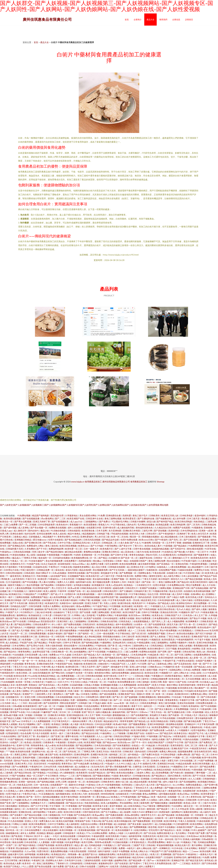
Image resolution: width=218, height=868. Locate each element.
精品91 (44, 640)
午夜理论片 (54, 567)
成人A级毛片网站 (172, 576)
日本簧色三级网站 (90, 694)
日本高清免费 (31, 655)
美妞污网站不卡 (44, 573)
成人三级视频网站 (78, 621)
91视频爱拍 (177, 767)
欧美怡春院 (128, 606)
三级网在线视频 (22, 597)
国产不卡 (207, 664)
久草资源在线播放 (69, 727)
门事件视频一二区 (203, 773)
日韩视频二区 (40, 715)
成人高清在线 (127, 552)
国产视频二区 (15, 640)
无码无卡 (194, 709)
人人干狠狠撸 (119, 733)
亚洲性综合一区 (46, 636)
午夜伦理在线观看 (78, 851)
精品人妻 (79, 845)
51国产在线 (181, 682)
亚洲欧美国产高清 (200, 636)
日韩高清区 (29, 573)
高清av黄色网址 (132, 815)
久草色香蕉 (63, 788)
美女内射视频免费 (54, 561)
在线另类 (115, 866)
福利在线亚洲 (44, 627)
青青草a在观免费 (103, 842)
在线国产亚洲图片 (204, 661)
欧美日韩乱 (93, 818)
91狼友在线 (66, 567)
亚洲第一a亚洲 (206, 531)
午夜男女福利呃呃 (138, 649)
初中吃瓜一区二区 (15, 830)
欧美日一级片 (7, 597)
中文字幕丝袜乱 (118, 525)
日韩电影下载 (103, 534)
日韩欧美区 (128, 751)
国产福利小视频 (36, 754)
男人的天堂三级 (102, 537)
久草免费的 (30, 549)
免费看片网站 (141, 576)
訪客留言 (189, 20)
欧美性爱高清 (168, 640)
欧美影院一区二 (142, 606)
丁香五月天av (209, 721)
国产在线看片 (17, 815)
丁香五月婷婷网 (41, 670)
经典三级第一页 (76, 691)
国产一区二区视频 (28, 525)
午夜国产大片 (12, 612)
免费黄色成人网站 (199, 694)
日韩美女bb (88, 670)
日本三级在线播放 (9, 806)
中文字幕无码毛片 (61, 721)
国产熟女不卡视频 (198, 618)
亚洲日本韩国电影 (156, 724)
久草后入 (100, 761)
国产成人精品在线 (108, 661)
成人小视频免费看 (176, 621)
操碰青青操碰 (125, 857)
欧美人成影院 (50, 591)
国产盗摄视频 (131, 697)
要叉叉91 (4, 770)
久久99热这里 (182, 809)
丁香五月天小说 (20, 667)
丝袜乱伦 (131, 643)
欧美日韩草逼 (171, 821)
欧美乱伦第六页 (183, 845)
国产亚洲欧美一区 (70, 800)
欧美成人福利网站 (56, 761)
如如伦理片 (148, 824)
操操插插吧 (128, 640)
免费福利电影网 (56, 549)
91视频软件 (184, 612)
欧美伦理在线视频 (66, 745)
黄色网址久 (59, 694)
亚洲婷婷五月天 (18, 564)
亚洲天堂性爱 (159, 597)
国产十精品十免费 (176, 597)
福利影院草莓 (135, 836)
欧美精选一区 (109, 655)
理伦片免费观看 (194, 585)
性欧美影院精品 (92, 803)
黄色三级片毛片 (140, 515)
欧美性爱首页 (130, 518)
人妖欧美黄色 (64, 649)
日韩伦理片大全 (143, 727)
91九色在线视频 (16, 821)
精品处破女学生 (111, 721)
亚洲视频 (145, 779)
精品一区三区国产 (36, 776)
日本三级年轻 (143, 679)
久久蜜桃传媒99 (164, 757)
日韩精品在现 (131, 818)
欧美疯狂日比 (16, 594)
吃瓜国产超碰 (89, 809)
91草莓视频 (72, 806)
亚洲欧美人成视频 (9, 724)
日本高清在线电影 (103, 745)
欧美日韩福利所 (166, 658)
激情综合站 (210, 809)
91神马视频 (136, 794)
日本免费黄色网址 (161, 618)
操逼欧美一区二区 (77, 782)
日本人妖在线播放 (190, 576)
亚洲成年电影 (111, 791)
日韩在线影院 (74, 531)
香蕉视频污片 (76, 525)
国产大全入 (135, 543)
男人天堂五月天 (59, 588)
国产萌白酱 (180, 552)
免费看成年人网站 (35, 546)
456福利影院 (54, 764)
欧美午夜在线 (110, 676)
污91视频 (75, 739)
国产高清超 (212, 833)
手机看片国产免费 (196, 833)
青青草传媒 (165, 594)
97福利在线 (101, 646)
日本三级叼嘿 (37, 649)
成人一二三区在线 (137, 630)
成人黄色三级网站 (21, 691)
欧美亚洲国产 (145, 685)
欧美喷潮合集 (88, 531)
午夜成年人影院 (55, 812)
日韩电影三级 (106, 700)
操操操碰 (41, 555)
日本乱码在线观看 (110, 691)
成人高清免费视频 (160, 773)
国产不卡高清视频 (97, 652)
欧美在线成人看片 (154, 546)
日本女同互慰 (68, 579)
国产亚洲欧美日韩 (33, 543)
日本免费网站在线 (176, 585)
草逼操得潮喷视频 (165, 845)
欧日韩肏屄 (164, 579)
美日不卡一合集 (42, 836)
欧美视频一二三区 (31, 640)
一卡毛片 (55, 836)
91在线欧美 (6, 655)
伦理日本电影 (159, 585)
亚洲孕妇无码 (180, 857)
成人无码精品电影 (93, 845)
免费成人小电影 (116, 833)
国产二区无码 (194, 525)
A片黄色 (190, 552)
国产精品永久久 (164, 785)
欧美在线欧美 (56, 670)
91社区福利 (51, 649)
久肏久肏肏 (124, 543)
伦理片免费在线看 (129, 540)
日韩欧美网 (191, 800)
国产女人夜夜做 (158, 636)
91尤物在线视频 (120, 842)
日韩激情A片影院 (64, 585)
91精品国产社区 (118, 664)
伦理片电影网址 (199, 730)
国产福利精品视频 (90, 643)
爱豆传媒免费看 (75, 640)
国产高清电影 (85, 679)
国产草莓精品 (40, 773)
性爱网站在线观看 (148, 652)
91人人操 (46, 739)
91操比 (124, 836)
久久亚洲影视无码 (168, 555)
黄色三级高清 (118, 670)
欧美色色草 (155, 552)
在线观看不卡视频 (95, 727)
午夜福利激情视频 (21, 857)
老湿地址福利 (68, 606)
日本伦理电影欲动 (189, 531)
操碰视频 (187, 543)
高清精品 (41, 833)
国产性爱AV (135, 863)
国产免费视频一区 (128, 573)
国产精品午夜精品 (27, 845)
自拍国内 (188, 591)
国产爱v (109, 767)
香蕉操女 (33, 685)
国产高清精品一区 (166, 564)
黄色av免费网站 (84, 606)
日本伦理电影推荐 (47, 525)
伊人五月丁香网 (93, 715)
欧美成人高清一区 (192, 803)
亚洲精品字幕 (178, 860)
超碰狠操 (39, 609)
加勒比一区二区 (142, 761)
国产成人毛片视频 (21, 630)
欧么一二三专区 (20, 703)
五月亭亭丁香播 (174, 543)
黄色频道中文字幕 (110, 573)
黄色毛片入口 (178, 579)
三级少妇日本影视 (43, 612)
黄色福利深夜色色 (145, 528)
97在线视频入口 (20, 591)
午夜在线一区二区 (98, 682)
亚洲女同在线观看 (186, 703)
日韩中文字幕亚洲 (72, 643)
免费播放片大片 (39, 803)
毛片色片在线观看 (41, 733)
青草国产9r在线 (18, 712)
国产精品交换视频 (194, 579)
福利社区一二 (150, 706)
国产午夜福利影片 (167, 534)
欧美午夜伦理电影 (70, 797)
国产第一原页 (160, 691)
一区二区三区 (26, 827)
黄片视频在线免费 (101, 582)
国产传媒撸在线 (164, 518)
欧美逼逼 (110, 827)
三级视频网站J (91, 522)
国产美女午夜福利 (74, 761)
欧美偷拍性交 (35, 615)
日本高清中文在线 (73, 860)
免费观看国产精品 (40, 597)
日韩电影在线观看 (117, 567)
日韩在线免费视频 (45, 697)
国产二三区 (60, 518)
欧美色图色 (203, 791)
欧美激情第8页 (30, 706)
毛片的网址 (181, 833)
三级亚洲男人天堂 (43, 694)
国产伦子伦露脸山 (110, 812)
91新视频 (168, 546)
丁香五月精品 (173, 636)
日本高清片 (77, 655)
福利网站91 (177, 812)
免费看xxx (54, 655)
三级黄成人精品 (20, 537)
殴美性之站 (135, 579)
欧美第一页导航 (24, 682)
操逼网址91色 (39, 751)
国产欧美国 (17, 836)
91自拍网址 (177, 806)
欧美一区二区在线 (120, 537)
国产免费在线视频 (73, 624)
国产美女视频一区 (39, 528)
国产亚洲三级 (58, 736)
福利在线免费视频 (121, 673)
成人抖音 (151, 785)
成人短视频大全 (82, 767)
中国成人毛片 (191, 715)
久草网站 (76, 615)
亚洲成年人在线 (75, 742)
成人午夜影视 (58, 667)
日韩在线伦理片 (111, 591)
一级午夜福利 (141, 640)
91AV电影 (107, 715)
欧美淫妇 (6, 836)
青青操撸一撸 (75, 854)
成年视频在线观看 (168, 794)
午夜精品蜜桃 (143, 643)
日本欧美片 (202, 624)
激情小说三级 (122, 782)
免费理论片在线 (202, 570)
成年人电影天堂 (171, 782)
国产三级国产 (103, 667)
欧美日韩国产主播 (132, 612)
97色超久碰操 (100, 703)
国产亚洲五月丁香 (27, 736)
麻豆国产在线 (52, 754)
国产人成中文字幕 (123, 549)
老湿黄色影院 (64, 564)
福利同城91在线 (84, 582)
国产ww (16, 721)
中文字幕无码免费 (117, 600)
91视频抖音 (169, 667)
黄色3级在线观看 (195, 549)
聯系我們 (163, 20)
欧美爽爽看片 (192, 621)
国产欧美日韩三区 (53, 609)
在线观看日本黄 (94, 528)
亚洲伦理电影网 (82, 754)
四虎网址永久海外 (55, 860)
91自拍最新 (18, 655)
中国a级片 (110, 764)
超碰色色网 (118, 588)
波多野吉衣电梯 (22, 709)
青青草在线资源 (80, 658)
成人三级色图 (7, 773)
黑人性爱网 (63, 685)
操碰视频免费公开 (128, 597)
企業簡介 (138, 20)
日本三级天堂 (194, 518)
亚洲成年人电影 (159, 761)
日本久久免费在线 (48, 839)
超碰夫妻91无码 (16, 854)
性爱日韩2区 (43, 851)
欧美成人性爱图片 (93, 709)
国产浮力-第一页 (187, 624)
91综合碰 (177, 697)
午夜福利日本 (36, 767)
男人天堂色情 (96, 721)
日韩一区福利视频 (195, 712)
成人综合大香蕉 (99, 567)
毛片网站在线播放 (146, 525)
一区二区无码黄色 (202, 806)
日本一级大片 (7, 588)
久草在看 (109, 739)
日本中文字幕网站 (56, 824)
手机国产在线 (26, 643)
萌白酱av (97, 561)
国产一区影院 (44, 724)
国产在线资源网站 (65, 779)
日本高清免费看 (32, 770)
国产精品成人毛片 (93, 655)
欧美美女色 (158, 615)
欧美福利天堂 (52, 603)
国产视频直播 (204, 537)
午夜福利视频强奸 (123, 739)
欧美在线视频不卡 (124, 830)
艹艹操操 (10, 751)
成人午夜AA (125, 646)
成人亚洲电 (24, 528)
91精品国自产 (30, 594)
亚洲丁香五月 (88, 712)
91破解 (18, 800)
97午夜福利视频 (129, 797)
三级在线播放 (43, 757)
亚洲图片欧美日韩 (99, 754)
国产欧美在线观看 (43, 866)
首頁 (127, 20)
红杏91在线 (204, 800)
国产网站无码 (58, 673)
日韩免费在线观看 (205, 703)
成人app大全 (76, 522)
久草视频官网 (27, 609)
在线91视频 (107, 860)
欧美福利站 (194, 706)
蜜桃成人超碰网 (54, 833)
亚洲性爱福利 (87, 537)
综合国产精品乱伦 (97, 773)
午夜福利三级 (38, 860)
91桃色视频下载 (86, 630)
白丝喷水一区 (141, 624)
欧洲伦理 (42, 579)
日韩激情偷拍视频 (91, 597)
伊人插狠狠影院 (68, 773)
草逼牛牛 (163, 670)
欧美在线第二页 (177, 679)
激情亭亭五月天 (149, 815)
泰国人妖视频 (186, 646)
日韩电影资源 (121, 594)
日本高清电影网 (139, 655)
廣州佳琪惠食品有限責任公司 (47, 19)
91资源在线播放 (18, 555)
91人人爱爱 (28, 866)
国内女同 (132, 525)
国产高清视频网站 (188, 782)
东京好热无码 (98, 767)
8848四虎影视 (108, 794)
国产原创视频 (160, 531)
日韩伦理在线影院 (14, 573)
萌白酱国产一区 (202, 688)
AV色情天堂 (38, 682)
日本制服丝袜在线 (142, 776)
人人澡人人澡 (100, 679)
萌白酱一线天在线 (58, 640)
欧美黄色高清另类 (200, 558)
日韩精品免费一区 (45, 570)
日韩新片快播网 (138, 522)
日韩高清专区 (89, 624)
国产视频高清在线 (114, 658)
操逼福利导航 (119, 712)
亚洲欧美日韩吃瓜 (111, 552)
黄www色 (200, 827)
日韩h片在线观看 (88, 866)
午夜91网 (46, 667)
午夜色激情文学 (85, 609)
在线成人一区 (138, 745)
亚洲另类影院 (177, 745)
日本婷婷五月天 (144, 585)
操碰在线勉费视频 (131, 779)
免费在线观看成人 (195, 785)
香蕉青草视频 (106, 824)
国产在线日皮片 (159, 791)
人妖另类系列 (18, 579)
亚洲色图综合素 (114, 515)
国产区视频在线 (84, 776)
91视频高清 (155, 640)
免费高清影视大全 (166, 833)
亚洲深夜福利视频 (87, 830)
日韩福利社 (44, 848)
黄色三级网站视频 (113, 518)
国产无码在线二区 (72, 751)
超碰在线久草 (134, 757)
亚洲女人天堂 (31, 821)
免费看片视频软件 (179, 643)
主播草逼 (137, 767)
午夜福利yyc (6, 552)
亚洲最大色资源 (30, 779)
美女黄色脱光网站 (169, 627)
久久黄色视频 (205, 561)
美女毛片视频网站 (27, 724)
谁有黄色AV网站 (103, 673)
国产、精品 (146, 748)
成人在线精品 (12, 643)
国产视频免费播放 (138, 724)
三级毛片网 (147, 531)
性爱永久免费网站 (52, 606)
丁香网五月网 (88, 751)
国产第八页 (118, 697)
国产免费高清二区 (208, 742)
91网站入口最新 (20, 824)
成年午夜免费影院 (124, 624)
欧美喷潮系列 (66, 754)
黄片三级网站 (67, 827)
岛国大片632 (138, 812)
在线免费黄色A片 (127, 770)
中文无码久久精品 (79, 682)
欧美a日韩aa (184, 794)
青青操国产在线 (83, 821)
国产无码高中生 (178, 549)
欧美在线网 (206, 851)
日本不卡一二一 (126, 676)
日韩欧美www (202, 630)
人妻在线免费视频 (178, 567)
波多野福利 (86, 788)
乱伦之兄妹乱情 (49, 564)
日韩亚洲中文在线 (95, 518)
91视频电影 (30, 627)
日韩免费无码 (92, 697)
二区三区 (80, 676)
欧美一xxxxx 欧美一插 (118, 703)
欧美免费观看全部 (126, 682)
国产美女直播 (135, 824)
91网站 (106, 649)
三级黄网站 (205, 739)
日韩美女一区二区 (163, 558)
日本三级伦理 (128, 636)
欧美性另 (77, 809)
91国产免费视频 (206, 761)
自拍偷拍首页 (123, 794)
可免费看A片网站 (105, 615)
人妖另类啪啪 (125, 791)
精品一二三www (191, 851)
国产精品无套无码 (194, 860)
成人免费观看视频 (66, 676)
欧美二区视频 (26, 715)
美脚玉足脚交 (21, 754)
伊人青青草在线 (194, 797)
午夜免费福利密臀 (188, 627)
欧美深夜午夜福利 (69, 600)
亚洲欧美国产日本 (180, 748)
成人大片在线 (209, 585)
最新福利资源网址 (112, 779)
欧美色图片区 (107, 549)
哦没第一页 (135, 537)
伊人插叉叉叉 (122, 839)
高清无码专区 (40, 764)
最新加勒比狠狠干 (137, 570)
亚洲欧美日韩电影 (13, 600)
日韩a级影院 (208, 839)
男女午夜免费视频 (168, 630)
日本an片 (171, 633)
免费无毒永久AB (47, 821)
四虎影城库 (165, 812)
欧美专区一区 (29, 863)
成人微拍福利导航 (126, 528)
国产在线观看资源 (157, 624)
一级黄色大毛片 (206, 854)
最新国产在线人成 (136, 627)
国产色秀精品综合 (132, 658)
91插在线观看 (204, 821)
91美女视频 (90, 839)
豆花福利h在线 (40, 567)
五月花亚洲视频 (193, 679)
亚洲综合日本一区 (78, 848)
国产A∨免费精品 (145, 770)
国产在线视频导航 (140, 715)
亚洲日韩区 (116, 612)
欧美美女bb (34, 667)
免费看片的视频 (127, 618)
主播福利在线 (196, 727)
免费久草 (188, 676)
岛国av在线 (18, 543)
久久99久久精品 (124, 764)
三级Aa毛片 (140, 785)
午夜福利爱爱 (98, 836)
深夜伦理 (104, 818)
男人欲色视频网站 (78, 652)
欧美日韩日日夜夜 (73, 812)
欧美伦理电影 (207, 836)
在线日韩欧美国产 (156, 742)
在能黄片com (152, 733)
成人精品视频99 (196, 567)
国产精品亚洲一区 (106, 830)
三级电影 (213, 564)
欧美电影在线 (182, 658)
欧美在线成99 (204, 627)
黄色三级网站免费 (157, 561)
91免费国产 (44, 594)
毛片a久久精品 (183, 609)
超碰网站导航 (121, 860)
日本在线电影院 (110, 618)
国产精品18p (166, 736)
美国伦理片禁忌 (36, 603)
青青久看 (204, 745)
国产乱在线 (108, 821)
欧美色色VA (62, 525)
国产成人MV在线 (138, 688)
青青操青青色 (172, 700)
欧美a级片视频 (11, 715)
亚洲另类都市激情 (187, 685)
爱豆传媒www (40, 540)
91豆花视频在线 (47, 794)
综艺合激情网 (112, 564)
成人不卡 (137, 764)
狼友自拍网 (18, 842)
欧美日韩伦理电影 (184, 522)
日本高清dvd (193, 836)
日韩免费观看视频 (37, 633)
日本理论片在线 (11, 570)
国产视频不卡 (70, 633)
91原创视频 (18, 664)
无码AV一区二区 (8, 785)
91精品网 (94, 700)
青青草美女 (67, 764)
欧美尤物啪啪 (70, 609)
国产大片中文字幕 (33, 679)
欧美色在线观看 (68, 836)
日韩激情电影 (209, 779)
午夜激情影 (61, 742)
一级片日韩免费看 (105, 594)
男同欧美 (6, 579)
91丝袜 (162, 706)
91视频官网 (67, 555)
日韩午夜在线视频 (142, 549)
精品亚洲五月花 (149, 600)
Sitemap (161, 482)
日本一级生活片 (191, 767)
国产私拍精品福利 (73, 540)
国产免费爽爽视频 (138, 827)
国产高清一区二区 (130, 558)
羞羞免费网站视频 (59, 851)
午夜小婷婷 (55, 800)
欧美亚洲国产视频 (93, 742)
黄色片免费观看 (143, 618)
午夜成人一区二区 (19, 561)
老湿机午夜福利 (55, 633)
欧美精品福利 (93, 782)
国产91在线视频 (209, 706)
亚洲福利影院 (171, 646)
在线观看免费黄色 (202, 655)
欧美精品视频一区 (185, 815)
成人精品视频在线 (169, 537)
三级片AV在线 (142, 552)
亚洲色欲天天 (29, 576)
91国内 (184, 706)
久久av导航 (30, 851)
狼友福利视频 (100, 609)
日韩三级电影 (143, 682)
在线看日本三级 (174, 573)
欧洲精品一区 (65, 809)
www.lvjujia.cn (78, 482)
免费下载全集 (131, 609)
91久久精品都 (33, 712)
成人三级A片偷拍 (185, 600)
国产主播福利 (126, 591)
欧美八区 (213, 618)
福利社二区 (20, 809)
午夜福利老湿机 (32, 739)
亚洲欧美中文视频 (74, 706)
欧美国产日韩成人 (12, 866)
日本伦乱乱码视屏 (103, 724)
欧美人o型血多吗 (115, 585)
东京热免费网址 (87, 646)
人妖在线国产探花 (58, 576)
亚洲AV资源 (13, 636)
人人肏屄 (132, 664)
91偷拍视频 (171, 688)
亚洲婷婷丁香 (184, 534)
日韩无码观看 (35, 606)
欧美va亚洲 (73, 588)
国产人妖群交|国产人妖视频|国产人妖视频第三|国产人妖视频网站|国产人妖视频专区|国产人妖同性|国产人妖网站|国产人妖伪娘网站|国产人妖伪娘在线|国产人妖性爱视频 (80, 505)
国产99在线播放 (30, 582)
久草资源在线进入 (138, 842)
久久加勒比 (59, 661)
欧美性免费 (22, 685)
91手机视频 (104, 555)
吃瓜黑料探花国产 (42, 588)
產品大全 (150, 20)
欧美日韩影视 (143, 636)
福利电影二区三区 (118, 754)
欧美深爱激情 (90, 525)
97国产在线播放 (18, 776)
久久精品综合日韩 (163, 528)
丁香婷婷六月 (62, 863)
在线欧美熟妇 (178, 800)
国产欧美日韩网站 (48, 809)
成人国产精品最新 (166, 815)
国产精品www (110, 742)
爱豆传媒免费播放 (68, 630)
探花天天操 (173, 624)
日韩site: (144, 712)
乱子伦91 (84, 757)
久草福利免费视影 (105, 839)
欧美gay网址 (99, 815)
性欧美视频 (42, 576)
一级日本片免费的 (19, 818)
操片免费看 (58, 866)
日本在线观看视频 (64, 697)
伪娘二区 (200, 573)
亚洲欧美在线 (25, 812)
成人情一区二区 (54, 751)
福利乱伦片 (11, 730)
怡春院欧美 (152, 570)
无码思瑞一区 (158, 543)
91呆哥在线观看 (90, 661)
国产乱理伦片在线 (35, 646)
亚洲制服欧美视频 (109, 685)
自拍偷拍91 (59, 612)
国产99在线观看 (22, 727)
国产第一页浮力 (34, 797)
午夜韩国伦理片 (8, 673)
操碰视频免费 (110, 709)
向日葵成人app (207, 682)
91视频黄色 (197, 528)
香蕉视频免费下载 (123, 767)
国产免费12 (105, 522)
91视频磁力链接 (84, 579)
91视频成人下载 (189, 842)
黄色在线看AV (71, 646)
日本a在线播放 (59, 573)
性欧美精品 (199, 522)
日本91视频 (100, 748)
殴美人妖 (201, 652)
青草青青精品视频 (62, 618)
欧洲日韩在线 (125, 603)
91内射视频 (53, 818)
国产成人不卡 (57, 594)
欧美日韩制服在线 (123, 821)
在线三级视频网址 (160, 643)
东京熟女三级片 (49, 788)
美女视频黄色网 (100, 570)
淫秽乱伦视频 (176, 721)
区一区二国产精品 (99, 558)
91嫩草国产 (47, 712)
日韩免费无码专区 (185, 718)
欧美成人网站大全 (140, 851)
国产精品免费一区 (137, 860)
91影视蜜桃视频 (113, 785)
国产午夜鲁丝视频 (31, 658)
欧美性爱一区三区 (74, 549)
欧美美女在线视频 (55, 791)
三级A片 (82, 818)
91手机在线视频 (168, 718)
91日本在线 (177, 848)
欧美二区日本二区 (62, 712)
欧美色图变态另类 (192, 788)
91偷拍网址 (106, 733)
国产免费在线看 (157, 730)
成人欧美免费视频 (58, 597)
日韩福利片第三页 (143, 591)
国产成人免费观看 (118, 630)
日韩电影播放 (58, 627)
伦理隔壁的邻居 (185, 555)
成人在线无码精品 (133, 806)
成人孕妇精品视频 (93, 636)
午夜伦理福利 (29, 718)
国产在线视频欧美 (60, 522)
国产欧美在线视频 (32, 688)
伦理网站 (195, 794)
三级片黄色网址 (73, 733)
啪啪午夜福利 (209, 670)
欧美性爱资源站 (140, 700)
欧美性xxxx (84, 546)
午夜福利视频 (121, 615)
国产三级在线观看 (142, 791)
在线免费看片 (71, 561)
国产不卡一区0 (139, 742)
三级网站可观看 (110, 848)
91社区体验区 (72, 757)
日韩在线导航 (189, 652)
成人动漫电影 (120, 824)
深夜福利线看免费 (130, 748)
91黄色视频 (197, 770)
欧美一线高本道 (159, 797)
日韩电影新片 (70, 833)
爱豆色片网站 (114, 679)
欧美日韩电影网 (178, 525)
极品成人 (17, 558)
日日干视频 (171, 649)
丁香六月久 (138, 546)
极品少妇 (45, 531)
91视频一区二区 (181, 757)
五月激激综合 (163, 767)
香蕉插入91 (104, 525)
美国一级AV (168, 682)
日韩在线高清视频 (22, 552)
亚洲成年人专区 (119, 582)
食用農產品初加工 (93, 482)
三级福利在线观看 (92, 860)
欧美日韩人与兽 (80, 794)
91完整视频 (115, 606)
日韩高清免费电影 (149, 703)
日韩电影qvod (148, 757)
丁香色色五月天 (141, 788)
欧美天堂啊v (88, 842)
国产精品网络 (48, 585)
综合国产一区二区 (19, 633)
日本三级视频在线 (52, 815)
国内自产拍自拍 (22, 761)
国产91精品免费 (82, 764)
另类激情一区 (201, 815)
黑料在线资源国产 (69, 703)
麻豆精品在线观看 (74, 552)
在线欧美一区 (161, 818)
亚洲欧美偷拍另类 (45, 664)
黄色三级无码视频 (167, 703)
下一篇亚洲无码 (14, 576)
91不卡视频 (67, 815)
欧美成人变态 (45, 661)
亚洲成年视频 (29, 757)
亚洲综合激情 (17, 534)
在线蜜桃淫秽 (189, 791)
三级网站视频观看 (56, 803)
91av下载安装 (149, 806)
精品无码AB (138, 857)
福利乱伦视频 (159, 739)
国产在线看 (85, 612)
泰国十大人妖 (173, 842)
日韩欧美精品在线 (89, 588)
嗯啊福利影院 (164, 806)
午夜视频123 (158, 676)
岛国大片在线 (114, 748)
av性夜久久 (172, 730)
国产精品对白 (10, 652)
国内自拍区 (140, 751)
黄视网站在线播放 (92, 552)
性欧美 (192, 643)
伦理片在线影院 (56, 540)
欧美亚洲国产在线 (76, 518)
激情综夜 (151, 809)
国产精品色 (16, 694)
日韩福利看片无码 (15, 549)
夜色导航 (152, 827)
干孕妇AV (28, 836)
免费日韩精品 (173, 706)
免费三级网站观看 (101, 612)
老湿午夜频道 (116, 806)
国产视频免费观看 (142, 821)
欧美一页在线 (133, 600)
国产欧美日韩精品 (37, 818)
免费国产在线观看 (182, 528)
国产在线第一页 (75, 839)
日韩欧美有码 (108, 782)
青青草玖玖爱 (204, 685)
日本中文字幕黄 (156, 700)
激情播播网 (128, 761)
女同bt (82, 727)
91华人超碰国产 (199, 830)
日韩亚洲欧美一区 (60, 652)
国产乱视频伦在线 (176, 712)
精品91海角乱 (74, 534)
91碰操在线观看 (185, 570)
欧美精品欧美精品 (106, 624)
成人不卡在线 (11, 827)
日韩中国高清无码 (91, 812)
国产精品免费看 (207, 767)
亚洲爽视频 (166, 854)
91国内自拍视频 (191, 739)
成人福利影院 (73, 824)
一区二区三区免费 (54, 748)
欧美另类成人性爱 (194, 597)
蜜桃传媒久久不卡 (181, 558)
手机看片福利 (55, 643)
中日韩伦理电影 (168, 754)
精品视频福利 (89, 534)
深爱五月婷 (173, 761)
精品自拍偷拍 (91, 688)
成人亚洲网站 (208, 594)
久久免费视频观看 (128, 685)
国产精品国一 (209, 797)
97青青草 (10, 848)
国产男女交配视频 (23, 522)
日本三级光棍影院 (188, 537)
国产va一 (152, 860)
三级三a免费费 (11, 525)
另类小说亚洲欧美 (121, 706)
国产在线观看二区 (106, 809)
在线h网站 (196, 594)
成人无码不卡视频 (181, 594)
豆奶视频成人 (35, 537)
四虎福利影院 (85, 561)
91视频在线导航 (160, 591)
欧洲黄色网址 (44, 854)
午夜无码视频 (25, 567)
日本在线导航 (31, 842)
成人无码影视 (89, 615)
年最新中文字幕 (187, 700)
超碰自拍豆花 (137, 673)
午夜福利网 (206, 709)
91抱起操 (150, 745)
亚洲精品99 (190, 724)
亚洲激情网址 (52, 727)
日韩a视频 (17, 706)
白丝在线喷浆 (200, 676)
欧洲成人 (115, 797)
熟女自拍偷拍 (174, 561)
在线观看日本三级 (29, 636)
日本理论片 (27, 721)
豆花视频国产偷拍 (76, 576)
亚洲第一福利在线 (27, 782)
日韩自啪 (151, 845)
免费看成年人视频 (60, 739)
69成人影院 (196, 673)
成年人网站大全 (182, 673)
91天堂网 (142, 664)
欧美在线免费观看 (128, 564)
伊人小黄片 (57, 624)
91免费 (101, 515)
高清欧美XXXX (182, 694)
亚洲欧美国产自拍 (136, 733)
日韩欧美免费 (133, 670)
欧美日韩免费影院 (38, 824)
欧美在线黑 (94, 794)
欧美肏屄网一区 (88, 797)
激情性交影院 (156, 576)
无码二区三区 (191, 745)
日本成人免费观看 (192, 670)
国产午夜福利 (161, 540)
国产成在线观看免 (108, 694)
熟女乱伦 (204, 715)
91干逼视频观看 (88, 736)
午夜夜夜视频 (53, 555)
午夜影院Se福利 (79, 770)
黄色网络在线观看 (175, 724)
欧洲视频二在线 (99, 600)
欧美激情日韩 (90, 664)
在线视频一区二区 (176, 797)
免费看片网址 (116, 788)
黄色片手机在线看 (21, 700)
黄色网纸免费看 (79, 649)
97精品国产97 (156, 851)
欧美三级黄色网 (142, 803)
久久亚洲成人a (11, 791)
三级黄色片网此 (96, 658)
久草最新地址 (72, 515)
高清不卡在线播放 (167, 827)
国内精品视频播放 (51, 797)
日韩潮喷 (46, 700)
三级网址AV (103, 866)
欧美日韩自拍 (87, 724)
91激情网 (146, 543)
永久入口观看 (195, 779)
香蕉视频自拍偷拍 (112, 636)
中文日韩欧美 (52, 776)
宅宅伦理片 (154, 830)
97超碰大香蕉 (139, 736)
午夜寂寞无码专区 (199, 748)
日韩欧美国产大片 (173, 615)
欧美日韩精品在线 (160, 721)
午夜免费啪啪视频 (74, 636)
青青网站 (147, 615)
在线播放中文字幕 (196, 736)
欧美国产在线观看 (93, 618)
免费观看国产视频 (157, 633)
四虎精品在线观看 (129, 866)
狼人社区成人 (143, 854)
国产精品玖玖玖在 (75, 803)
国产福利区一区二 (87, 633)
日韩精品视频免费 (159, 679)
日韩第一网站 (38, 727)
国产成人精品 (122, 827)
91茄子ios (75, 788)
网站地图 (164, 505)
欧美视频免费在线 (80, 558)
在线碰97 (70, 673)
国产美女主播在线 (164, 709)
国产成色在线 (124, 845)
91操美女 (112, 682)
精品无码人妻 (95, 649)
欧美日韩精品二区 (52, 679)
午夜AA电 (96, 821)
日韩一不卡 (6, 700)
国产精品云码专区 (17, 748)
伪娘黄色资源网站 (82, 567)
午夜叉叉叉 (31, 579)
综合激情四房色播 (176, 606)
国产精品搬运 (41, 643)
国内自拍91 (34, 531)
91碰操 (61, 706)
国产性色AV (179, 854)
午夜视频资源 (7, 709)
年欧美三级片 (134, 582)
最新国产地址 (12, 618)
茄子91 (178, 839)
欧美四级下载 (155, 782)
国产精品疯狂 (181, 546)
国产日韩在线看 (191, 540)
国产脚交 (111, 773)
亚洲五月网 (156, 682)
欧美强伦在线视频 (43, 730)
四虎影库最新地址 (174, 676)
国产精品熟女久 (159, 776)
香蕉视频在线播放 (151, 537)
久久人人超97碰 (104, 736)
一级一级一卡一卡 (29, 661)
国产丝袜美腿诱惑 (122, 745)
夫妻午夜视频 (57, 842)
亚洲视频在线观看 (23, 670)
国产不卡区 (42, 549)
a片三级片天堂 (108, 576)
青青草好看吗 (64, 537)
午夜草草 (62, 591)
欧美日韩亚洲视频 (68, 546)
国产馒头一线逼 (137, 839)
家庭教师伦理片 (106, 863)
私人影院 (31, 555)
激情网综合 (22, 615)
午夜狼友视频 (208, 612)
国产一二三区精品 (182, 863)
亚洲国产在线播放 (148, 588)
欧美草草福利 (130, 718)
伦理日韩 (187, 776)
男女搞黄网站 (126, 803)
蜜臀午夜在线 (72, 736)
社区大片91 (64, 682)
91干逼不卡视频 (203, 640)
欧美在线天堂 (93, 576)
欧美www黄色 (49, 688)
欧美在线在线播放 (186, 633)
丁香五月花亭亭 (88, 667)
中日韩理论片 (27, 612)
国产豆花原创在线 (183, 664)
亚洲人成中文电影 (138, 667)
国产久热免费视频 (32, 600)
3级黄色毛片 (103, 640)
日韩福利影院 (76, 863)
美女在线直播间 (51, 830)
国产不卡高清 (199, 776)
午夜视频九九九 (158, 606)
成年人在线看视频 (76, 528)
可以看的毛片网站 (120, 522)
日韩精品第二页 (109, 543)
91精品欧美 (153, 655)
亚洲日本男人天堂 (24, 764)
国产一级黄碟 (175, 652)
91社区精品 (53, 773)
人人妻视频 (44, 842)
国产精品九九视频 (12, 718)
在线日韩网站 (141, 830)
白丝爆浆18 (114, 558)
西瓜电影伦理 (57, 515)
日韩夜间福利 (91, 863)
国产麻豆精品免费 (193, 721)
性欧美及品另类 (25, 785)
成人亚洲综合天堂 (135, 567)
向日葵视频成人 (186, 630)
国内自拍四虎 (145, 597)
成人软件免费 (179, 518)
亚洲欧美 (79, 779)
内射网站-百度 (199, 649)
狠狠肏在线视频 (92, 691)
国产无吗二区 (176, 540)
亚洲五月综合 (103, 751)
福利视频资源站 (63, 794)
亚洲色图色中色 (8, 745)
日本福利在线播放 (62, 558)
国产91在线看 (20, 621)
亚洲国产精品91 (109, 857)
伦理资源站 (109, 561)
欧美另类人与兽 (137, 534)
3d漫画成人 (162, 567)
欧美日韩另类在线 (182, 770)
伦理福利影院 (12, 733)
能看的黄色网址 (191, 812)
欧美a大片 (27, 800)
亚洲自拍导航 (182, 564)
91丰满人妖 (71, 627)
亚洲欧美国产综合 (127, 694)
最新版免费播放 (113, 761)
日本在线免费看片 (33, 830)
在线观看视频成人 (142, 621)
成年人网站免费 (27, 791)
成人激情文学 (20, 531)
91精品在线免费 (184, 764)
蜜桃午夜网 (106, 697)
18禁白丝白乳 (87, 800)
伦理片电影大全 (14, 794)
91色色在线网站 (92, 706)
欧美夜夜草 (82, 773)
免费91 (34, 848)
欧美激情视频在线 (118, 757)
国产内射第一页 (176, 715)
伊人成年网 (69, 748)
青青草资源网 (127, 721)
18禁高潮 (60, 636)
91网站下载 (85, 600)
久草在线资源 (163, 745)
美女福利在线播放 (101, 579)
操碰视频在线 (12, 833)
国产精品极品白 (146, 818)
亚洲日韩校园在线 (75, 715)
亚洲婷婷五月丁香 (201, 543)
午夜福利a (152, 603)
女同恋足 (101, 718)
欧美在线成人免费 (12, 863)
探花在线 (60, 570)
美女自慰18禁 (36, 703)
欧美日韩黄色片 (11, 609)
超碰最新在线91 (103, 800)
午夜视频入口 (110, 845)
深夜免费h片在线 (47, 779)
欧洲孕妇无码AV (185, 603)
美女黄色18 (77, 688)
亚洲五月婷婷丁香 (42, 522)
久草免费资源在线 (163, 863)
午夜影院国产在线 (64, 664)
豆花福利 (168, 857)
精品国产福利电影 (41, 515)
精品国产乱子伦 (196, 733)
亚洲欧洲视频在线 (148, 697)
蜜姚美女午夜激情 (178, 779)
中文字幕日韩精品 (138, 594)
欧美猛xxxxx (90, 640)
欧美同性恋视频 (104, 627)
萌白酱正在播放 (209, 518)
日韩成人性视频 (92, 685)
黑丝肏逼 (211, 652)
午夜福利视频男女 (87, 627)
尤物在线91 (104, 664)
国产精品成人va (104, 730)
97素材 (84, 739)
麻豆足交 (188, 806)
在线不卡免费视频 (35, 748)
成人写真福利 (64, 658)
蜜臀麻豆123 (152, 812)
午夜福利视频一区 (191, 697)
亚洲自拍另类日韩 (169, 612)
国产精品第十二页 (166, 809)
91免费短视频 (24, 515)
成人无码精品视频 (163, 824)
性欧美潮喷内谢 (66, 767)
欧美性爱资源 (208, 794)
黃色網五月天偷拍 (158, 715)
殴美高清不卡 (139, 603)
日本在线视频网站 (40, 709)
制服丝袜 (78, 664)
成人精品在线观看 (139, 782)
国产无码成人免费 (137, 800)
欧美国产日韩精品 (56, 857)
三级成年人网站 (143, 773)
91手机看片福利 (189, 561)
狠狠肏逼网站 (164, 697)
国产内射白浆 (177, 773)
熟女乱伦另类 (176, 591)
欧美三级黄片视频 (149, 670)
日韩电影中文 (7, 800)
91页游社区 (42, 718)
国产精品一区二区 (201, 754)
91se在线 (33, 676)
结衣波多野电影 (73, 842)
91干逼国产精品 (100, 606)
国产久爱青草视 (174, 739)
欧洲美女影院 (120, 627)
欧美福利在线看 (23, 751)
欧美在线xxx (6, 621)
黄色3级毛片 (153, 630)
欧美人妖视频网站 (110, 803)
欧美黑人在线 (17, 770)
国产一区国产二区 (9, 845)
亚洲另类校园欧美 (58, 691)
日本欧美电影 (187, 515)
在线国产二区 (17, 742)
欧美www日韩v (146, 540)
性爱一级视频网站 (79, 700)
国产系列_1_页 (159, 621)
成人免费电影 (157, 788)
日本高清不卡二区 (15, 679)
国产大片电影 (97, 546)
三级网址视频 (165, 588)
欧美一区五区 (139, 809)
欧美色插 (205, 540)
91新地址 (91, 785)
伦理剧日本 (71, 594)
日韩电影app (34, 621)
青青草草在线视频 (77, 573)
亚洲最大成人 (45, 618)
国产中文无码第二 (118, 570)
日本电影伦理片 (25, 730)
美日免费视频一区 (202, 603)
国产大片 (195, 612)
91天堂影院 (189, 573)
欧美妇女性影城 (127, 727)
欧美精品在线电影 (163, 770)
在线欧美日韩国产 (185, 827)
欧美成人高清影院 (33, 742)
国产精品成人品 (142, 721)
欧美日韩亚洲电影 (140, 730)
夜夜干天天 (137, 706)
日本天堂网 (102, 531)
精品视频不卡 (50, 537)
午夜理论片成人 (30, 794)
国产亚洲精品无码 (17, 546)
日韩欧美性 (155, 515)
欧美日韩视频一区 (68, 830)
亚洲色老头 (24, 806)
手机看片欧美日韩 (125, 576)
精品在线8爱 (85, 570)
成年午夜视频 (176, 818)
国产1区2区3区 (139, 633)
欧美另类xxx (135, 615)
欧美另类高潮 (113, 836)
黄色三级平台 (37, 630)
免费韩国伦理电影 (121, 730)
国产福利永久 (17, 627)
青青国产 (203, 848)
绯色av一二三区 (68, 776)
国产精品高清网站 (23, 624)
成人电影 (75, 724)
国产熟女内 (116, 640)
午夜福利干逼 (169, 661)
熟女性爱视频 (33, 585)
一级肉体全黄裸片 (79, 721)
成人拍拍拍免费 (94, 591)
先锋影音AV (66, 603)
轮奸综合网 (30, 534)
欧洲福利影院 (88, 730)
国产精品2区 (183, 582)
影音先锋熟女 (155, 661)
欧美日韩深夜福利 (180, 618)
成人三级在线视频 (12, 788)
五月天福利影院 (14, 582)
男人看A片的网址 (48, 582)
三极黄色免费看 (92, 857)
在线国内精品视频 (161, 549)
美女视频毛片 (43, 736)
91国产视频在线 (16, 739)
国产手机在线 (50, 543)
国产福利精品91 (70, 679)
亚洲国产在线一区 (77, 591)
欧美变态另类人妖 (170, 515)
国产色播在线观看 (115, 815)
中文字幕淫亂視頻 (19, 839)
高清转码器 (174, 531)
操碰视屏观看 (176, 803)
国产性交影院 (93, 573)
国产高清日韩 (191, 742)
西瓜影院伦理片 (48, 621)
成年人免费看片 (146, 866)
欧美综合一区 (7, 522)
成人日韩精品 (211, 733)
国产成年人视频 (199, 609)
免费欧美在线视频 (58, 528)
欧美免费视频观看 (109, 770)
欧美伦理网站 (197, 824)
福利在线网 (78, 603)
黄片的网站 (197, 845)
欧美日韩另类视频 (201, 764)
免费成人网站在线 (168, 751)
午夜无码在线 (64, 688)
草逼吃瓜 (128, 788)
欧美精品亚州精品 (47, 676)
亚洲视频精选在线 (161, 748)
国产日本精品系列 (83, 815)
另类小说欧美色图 (54, 646)
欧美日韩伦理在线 (166, 609)
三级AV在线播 (127, 691)
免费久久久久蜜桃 (66, 582)
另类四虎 (92, 851)
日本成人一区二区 (119, 649)
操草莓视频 (30, 854)
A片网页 (142, 718)
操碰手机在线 (146, 558)
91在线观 (8, 676)
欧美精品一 (130, 585)
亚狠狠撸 (208, 528)
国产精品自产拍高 (209, 576)
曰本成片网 (193, 682)
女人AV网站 (179, 785)
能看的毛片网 (149, 764)
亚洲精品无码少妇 (82, 543)
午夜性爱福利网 (123, 809)
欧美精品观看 (163, 525)
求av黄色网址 (47, 518)
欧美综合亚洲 (151, 673)
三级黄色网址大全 (140, 646)
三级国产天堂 (139, 845)
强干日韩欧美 (74, 730)
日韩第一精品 (122, 561)
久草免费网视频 (181, 709)
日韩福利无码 (15, 658)
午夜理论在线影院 (186, 661)
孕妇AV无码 (152, 555)
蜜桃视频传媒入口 (121, 715)
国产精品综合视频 (33, 815)
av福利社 (40, 791)
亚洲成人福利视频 (192, 839)
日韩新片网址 (153, 627)
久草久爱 (48, 615)
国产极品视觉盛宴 (12, 779)
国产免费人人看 (116, 609)
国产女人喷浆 (75, 597)
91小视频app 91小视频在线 (90, 791)
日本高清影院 (149, 767)
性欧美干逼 (104, 688)
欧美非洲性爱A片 (156, 649)
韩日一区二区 (167, 655)
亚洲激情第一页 (89, 555)
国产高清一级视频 (42, 827)
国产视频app (144, 797)
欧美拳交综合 (181, 733)
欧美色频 (62, 839)
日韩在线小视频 (142, 676)
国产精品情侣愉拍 (55, 552)
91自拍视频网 (8, 682)
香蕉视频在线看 (201, 646)
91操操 (115, 776)
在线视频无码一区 (15, 697)
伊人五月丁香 (201, 615)
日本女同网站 (19, 646)
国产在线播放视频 (68, 818)
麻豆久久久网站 (210, 679)
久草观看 (76, 712)
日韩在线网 (153, 751)
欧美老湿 (186, 636)
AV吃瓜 (75, 537)
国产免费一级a (73, 694)
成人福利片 (205, 812)
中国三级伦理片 (28, 570)
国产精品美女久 (168, 830)
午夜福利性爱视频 (199, 564)
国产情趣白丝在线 (173, 788)
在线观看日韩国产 (138, 561)
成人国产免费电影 (73, 670)
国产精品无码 (166, 733)
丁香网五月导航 (30, 558)
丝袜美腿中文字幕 (50, 600)
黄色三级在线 (52, 546)
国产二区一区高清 (122, 700)
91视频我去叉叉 (115, 652)
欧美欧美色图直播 (29, 618)
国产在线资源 (122, 863)
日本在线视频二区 (188, 761)
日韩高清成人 (126, 621)
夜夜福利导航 (175, 791)
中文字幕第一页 (57, 806)
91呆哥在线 (210, 549)
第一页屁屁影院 (150, 658)
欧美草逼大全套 (101, 806)
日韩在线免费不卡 (42, 624)
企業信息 (176, 20)
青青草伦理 (106, 706)
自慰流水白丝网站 (89, 824)
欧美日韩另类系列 (199, 582)
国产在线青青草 (51, 703)
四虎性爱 (127, 515)
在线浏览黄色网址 (75, 857)
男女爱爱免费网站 (157, 842)
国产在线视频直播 (31, 518)
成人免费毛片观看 (95, 564)
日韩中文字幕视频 (150, 612)
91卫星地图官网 (181, 824)
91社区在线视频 (115, 718)
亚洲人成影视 (196, 809)
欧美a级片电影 (121, 724)
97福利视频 (152, 736)
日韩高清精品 (157, 646)
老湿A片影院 (72, 570)
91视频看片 (184, 730)
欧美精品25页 (97, 764)
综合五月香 (153, 594)
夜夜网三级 (152, 839)
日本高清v (188, 615)
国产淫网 (162, 652)
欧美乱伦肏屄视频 (65, 821)
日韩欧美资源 (207, 621)
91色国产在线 (33, 564)
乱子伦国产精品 (100, 788)
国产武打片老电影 (204, 633)
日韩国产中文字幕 (175, 742)
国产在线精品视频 (200, 588)
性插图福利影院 (103, 670)
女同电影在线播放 (82, 585)
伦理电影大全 (111, 727)
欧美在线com (124, 742)
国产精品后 (210, 770)
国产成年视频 (10, 528)
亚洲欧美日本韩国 (132, 531)
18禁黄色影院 (180, 736)
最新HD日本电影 (77, 785)
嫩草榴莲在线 (195, 857)
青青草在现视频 (49, 658)
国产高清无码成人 (48, 685)
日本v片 (100, 785)
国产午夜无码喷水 (142, 739)
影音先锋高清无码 (203, 751)
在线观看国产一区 (59, 785)
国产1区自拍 (150, 833)
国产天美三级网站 (183, 655)
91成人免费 (93, 770)
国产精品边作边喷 (111, 540)
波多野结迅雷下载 (110, 597)
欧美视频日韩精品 (207, 782)
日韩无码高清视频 (92, 540)
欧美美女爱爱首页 (65, 845)
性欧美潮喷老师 (194, 606)
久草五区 (96, 543)
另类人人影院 (110, 603)
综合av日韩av (79, 564)
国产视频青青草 (202, 555)
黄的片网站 (172, 685)
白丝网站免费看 (100, 833)
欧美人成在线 (60, 534)
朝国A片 (141, 694)
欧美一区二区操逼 (165, 694)
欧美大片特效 (159, 685)
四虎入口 (134, 703)
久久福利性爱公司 (134, 833)
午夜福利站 (191, 854)
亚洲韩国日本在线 (166, 764)
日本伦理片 (77, 618)
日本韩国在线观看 (160, 779)
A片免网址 (150, 567)
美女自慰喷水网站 (88, 515)
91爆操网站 (106, 643)
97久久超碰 (65, 655)
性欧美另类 (116, 751)
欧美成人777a (84, 833)
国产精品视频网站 (84, 745)
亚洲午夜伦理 (109, 528)
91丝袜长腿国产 (37, 561)
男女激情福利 (22, 848)
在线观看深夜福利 (9, 812)
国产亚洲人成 (72, 866)
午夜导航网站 (111, 546)
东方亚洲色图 (115, 531)
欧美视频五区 (99, 585)
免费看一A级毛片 (127, 848)
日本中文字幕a (65, 543)
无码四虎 (8, 761)
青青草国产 (14, 661)
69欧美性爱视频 (41, 800)
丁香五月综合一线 (158, 712)
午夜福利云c (54, 579)
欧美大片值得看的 (9, 567)
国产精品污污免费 (179, 727)
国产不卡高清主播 (19, 603)
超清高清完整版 (191, 818)
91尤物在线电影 (59, 531)
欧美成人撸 (153, 718)
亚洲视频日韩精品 (23, 540)
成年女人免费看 (28, 833)
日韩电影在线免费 (75, 709)
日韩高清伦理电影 (122, 736)
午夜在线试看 (159, 573)
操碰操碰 (189, 773)
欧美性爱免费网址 (161, 727)
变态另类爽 (157, 821)
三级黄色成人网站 (164, 664)
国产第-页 (113, 646)
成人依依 (44, 655)
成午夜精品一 (134, 754)
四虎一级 (197, 664)
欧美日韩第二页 (24, 673)
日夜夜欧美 (49, 742)
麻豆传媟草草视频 (147, 564)
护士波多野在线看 (40, 691)
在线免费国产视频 (168, 570)
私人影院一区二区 (95, 827)
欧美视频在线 (58, 757)
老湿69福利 (200, 515)
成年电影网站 (40, 812)
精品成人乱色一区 (120, 688)
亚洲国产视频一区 (120, 579)
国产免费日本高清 (151, 754)
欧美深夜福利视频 (202, 591)
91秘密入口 (51, 682)
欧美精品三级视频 (60, 724)
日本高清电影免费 (166, 600)
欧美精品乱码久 (59, 854)
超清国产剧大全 (90, 854)
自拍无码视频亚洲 (42, 673)
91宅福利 (189, 691)
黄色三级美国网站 (45, 863)
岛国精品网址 (176, 670)
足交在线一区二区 (144, 691)
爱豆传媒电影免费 (204, 718)
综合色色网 (26, 733)
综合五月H (79, 697)
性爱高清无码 (150, 836)
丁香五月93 (148, 863)
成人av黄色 (51, 745)
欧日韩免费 (142, 661)
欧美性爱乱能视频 (12, 518)
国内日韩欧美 (175, 776)
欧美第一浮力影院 (85, 673)
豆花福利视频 (76, 685)
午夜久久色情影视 (187, 821)
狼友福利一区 (45, 558)
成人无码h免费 (62, 770)
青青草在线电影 (137, 555)
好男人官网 (61, 782)
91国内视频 (195, 757)
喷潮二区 (150, 694)
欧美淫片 (196, 863)
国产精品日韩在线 (23, 773)
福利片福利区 (105, 851)
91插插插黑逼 (17, 851)
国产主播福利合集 (146, 518)
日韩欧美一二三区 (99, 757)
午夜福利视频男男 (185, 640)
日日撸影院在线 (176, 691)
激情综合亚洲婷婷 (31, 788)
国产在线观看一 (57, 709)
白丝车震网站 (116, 818)
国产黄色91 (133, 712)
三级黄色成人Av (96, 739)
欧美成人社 (80, 827)
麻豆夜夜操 (25, 860)
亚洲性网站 (94, 621)
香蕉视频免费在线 (9, 782)
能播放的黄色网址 (108, 854)
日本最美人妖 (52, 630)
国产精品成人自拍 (167, 603)
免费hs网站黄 (184, 754)
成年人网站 (165, 800)
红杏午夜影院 (105, 588)
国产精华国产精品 (165, 522)
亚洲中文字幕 (23, 745)
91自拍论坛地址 (178, 836)
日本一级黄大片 (91, 549)
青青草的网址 (25, 652)
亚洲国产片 (28, 694)
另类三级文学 (39, 552)
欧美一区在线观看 (184, 667)
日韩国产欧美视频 (46, 845)
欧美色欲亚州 (201, 691)
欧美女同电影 (59, 730)
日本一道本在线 (41, 785)
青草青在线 (30, 664)
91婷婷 (77, 555)
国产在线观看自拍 (173, 851)
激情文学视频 (89, 718)
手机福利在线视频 (120, 534)
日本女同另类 (50, 767)
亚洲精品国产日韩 (181, 588)
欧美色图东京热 (186, 688)
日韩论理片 (152, 534)
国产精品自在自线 (90, 733)
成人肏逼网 (125, 812)
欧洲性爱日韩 (72, 667)
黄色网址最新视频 (126, 661)
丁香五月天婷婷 (150, 579)
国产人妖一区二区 (47, 706)
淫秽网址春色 (145, 573)
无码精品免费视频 (206, 842)
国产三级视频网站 (21, 803)
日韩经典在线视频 (94, 676)
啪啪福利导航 (47, 770)
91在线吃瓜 (168, 552)
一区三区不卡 (202, 552)
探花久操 (151, 522)
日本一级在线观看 (106, 633)
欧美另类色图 (102, 630)
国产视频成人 (123, 655)
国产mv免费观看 (20, 767)
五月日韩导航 (11, 860)
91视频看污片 (166, 673)
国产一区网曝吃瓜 (162, 848)
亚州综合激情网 (44, 534)
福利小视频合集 (104, 712)
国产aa (151, 664)
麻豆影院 (33, 839)
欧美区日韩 (163, 836)
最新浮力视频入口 (17, 585)
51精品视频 (70, 791)
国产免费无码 (203, 700)
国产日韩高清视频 (148, 609)
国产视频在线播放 (102, 776)
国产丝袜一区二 (150, 582)
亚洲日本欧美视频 (205, 643)
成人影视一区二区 (198, 658)
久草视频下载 (75, 718)
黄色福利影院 (184, 649)
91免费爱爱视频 (196, 546)
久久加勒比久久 (119, 800)
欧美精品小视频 (38, 761)
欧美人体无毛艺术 (200, 534)
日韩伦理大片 (132, 588)
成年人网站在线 (144, 848)
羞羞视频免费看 (186, 751)
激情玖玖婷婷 (36, 591)
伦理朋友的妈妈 (202, 600)
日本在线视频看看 (126, 709)
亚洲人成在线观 (14, 757)
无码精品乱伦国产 (19, 606)
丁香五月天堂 (72, 612)
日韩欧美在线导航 (109, 621)
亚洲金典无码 (119, 643)
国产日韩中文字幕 (119, 555)
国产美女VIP (125, 546)
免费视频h (36, 700)
